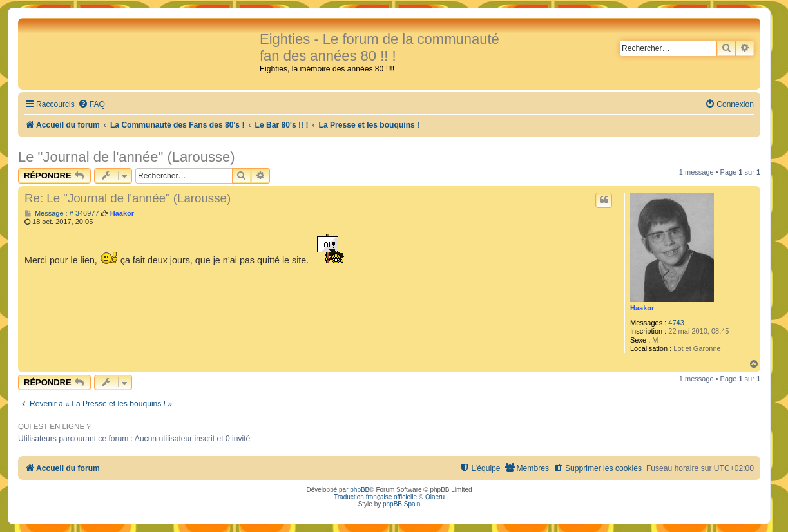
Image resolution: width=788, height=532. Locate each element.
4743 (676, 323)
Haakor (642, 308)
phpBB (360, 490)
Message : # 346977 (62, 214)
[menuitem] (91, 105)
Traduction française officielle (375, 497)
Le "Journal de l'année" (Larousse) (127, 157)
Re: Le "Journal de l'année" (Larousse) (128, 198)
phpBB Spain (401, 504)
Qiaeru (435, 497)
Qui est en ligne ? (54, 426)
